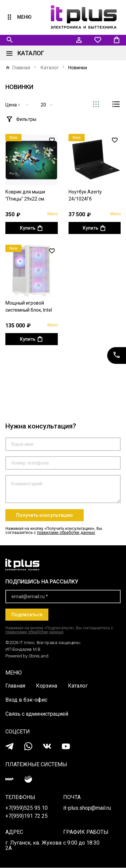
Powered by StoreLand (27, 656)
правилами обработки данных (66, 533)
